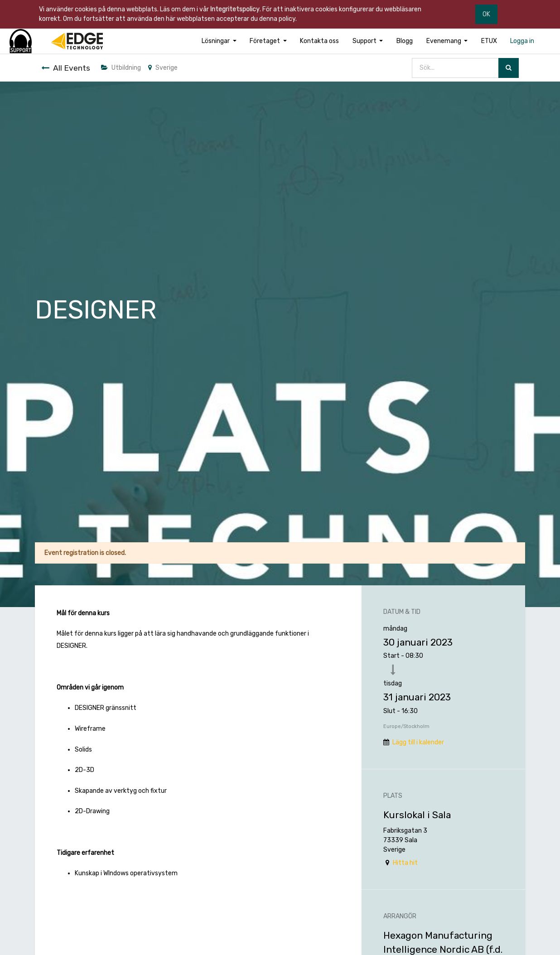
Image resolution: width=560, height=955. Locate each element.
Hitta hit (405, 863)
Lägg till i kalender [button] (418, 742)
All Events (66, 68)
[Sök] (509, 68)
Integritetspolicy (235, 9)
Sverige (163, 68)
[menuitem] (320, 41)
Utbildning (121, 68)
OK (486, 14)
